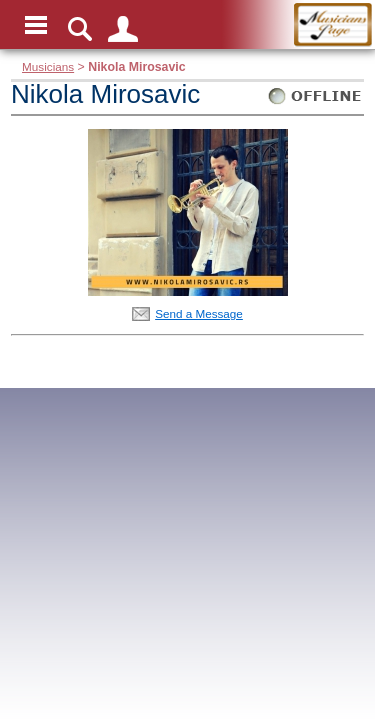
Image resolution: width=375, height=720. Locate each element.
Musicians (48, 66)
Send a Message (199, 313)
